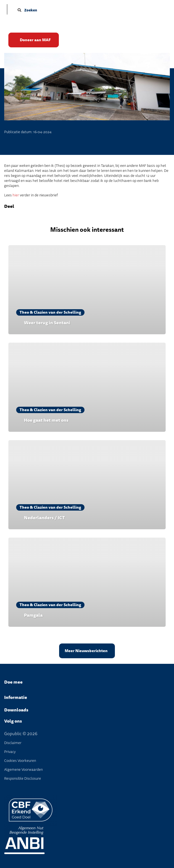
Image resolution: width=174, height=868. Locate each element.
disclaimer (13, 743)
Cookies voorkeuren (20, 761)
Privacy (10, 752)
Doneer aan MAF (35, 40)
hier (16, 195)
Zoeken (27, 10)
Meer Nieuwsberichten (86, 651)
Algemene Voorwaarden (23, 770)
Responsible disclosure (23, 778)
